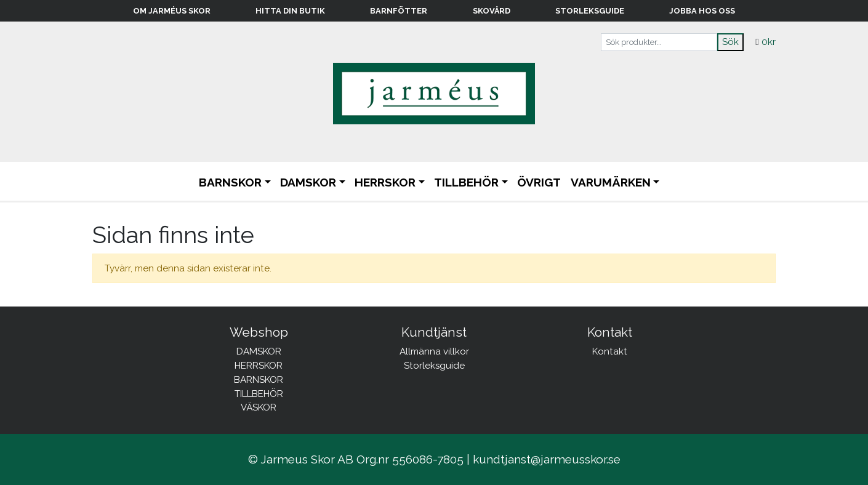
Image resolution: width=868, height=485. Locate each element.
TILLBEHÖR (466, 182)
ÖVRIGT (539, 182)
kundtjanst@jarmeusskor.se (547, 459)
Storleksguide (590, 11)
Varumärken (611, 182)
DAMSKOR (308, 182)
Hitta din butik (290, 11)
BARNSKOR (230, 182)
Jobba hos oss (702, 11)
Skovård (492, 11)
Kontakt (610, 351)
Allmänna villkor (434, 351)
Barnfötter (399, 11)
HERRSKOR (385, 182)
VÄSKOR (259, 407)
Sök (730, 42)
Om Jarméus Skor (172, 11)
